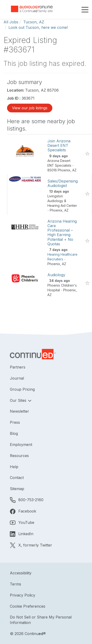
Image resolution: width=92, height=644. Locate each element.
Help (14, 467)
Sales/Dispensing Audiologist (63, 183)
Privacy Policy (23, 595)
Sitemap (17, 489)
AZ (74, 170)
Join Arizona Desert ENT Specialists (59, 145)
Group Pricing (22, 389)
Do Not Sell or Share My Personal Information (41, 620)
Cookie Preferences (28, 606)
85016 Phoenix (59, 170)
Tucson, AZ (34, 22)
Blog (14, 433)
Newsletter (19, 411)
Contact (17, 478)
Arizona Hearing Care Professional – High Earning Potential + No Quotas (62, 233)
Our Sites (19, 400)
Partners (18, 367)
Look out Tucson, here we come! (38, 27)
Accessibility (21, 573)
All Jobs (11, 22)
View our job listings (30, 108)
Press (15, 422)
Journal (17, 378)
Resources (19, 456)
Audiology (56, 275)
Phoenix (56, 210)
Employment (21, 445)
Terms (15, 584)
